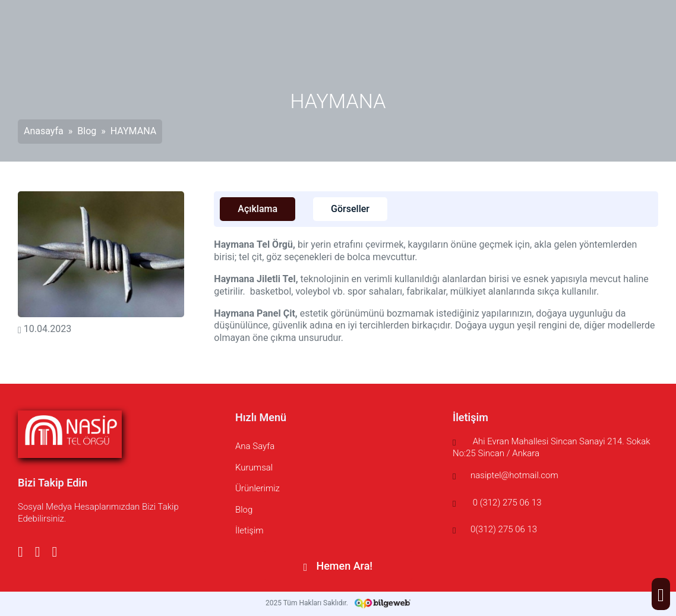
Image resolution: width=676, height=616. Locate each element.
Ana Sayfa (255, 446)
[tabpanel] (436, 292)
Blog (87, 131)
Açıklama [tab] (258, 209)
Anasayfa (44, 131)
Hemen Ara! (338, 566)
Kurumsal (254, 467)
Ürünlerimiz (258, 488)
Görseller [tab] (350, 209)
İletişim (249, 530)
